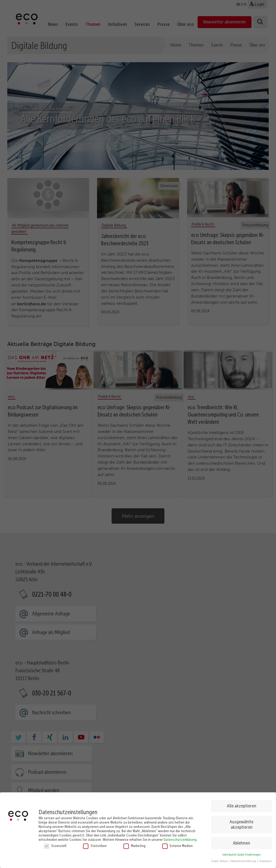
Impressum (265, 861)
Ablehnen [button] (241, 843)
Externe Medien (177, 846)
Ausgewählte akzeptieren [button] (241, 824)
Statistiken (95, 846)
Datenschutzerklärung (180, 839)
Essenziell (55, 846)
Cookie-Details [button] (220, 861)
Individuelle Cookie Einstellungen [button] (242, 855)
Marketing (134, 846)
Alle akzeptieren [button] (242, 806)
